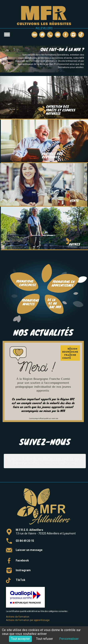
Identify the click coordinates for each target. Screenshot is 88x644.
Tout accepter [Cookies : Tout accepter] (20, 639)
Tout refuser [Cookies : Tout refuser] (44, 639)
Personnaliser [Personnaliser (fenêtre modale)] (69, 639)
